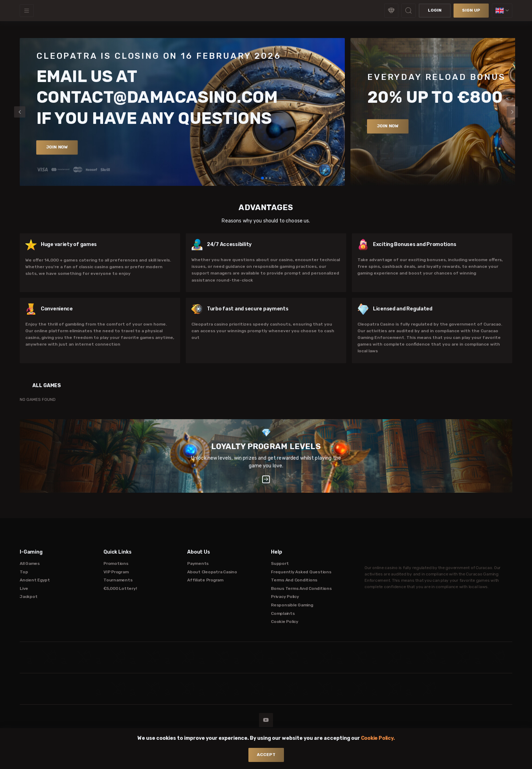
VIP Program (116, 572)
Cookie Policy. (378, 738)
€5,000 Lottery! (120, 588)
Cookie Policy (285, 622)
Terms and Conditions (294, 580)
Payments (198, 563)
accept (266, 755)
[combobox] (502, 11)
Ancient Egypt (35, 580)
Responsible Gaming (292, 605)
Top (24, 572)
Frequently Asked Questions (301, 572)
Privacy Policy (285, 597)
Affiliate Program (205, 580)
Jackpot (28, 597)
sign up (471, 10)
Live (24, 588)
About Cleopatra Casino (212, 572)
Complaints (283, 613)
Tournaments (118, 580)
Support (280, 563)
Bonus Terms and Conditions (301, 588)
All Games (30, 563)
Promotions (116, 563)
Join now (57, 147)
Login (435, 10)
